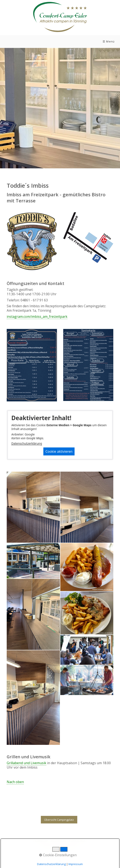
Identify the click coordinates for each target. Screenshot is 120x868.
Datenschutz (78, 841)
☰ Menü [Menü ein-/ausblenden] (109, 41)
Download (40, 841)
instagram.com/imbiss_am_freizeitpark (37, 317)
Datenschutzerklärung (27, 443)
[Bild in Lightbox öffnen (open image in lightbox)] (88, 238)
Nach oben (15, 782)
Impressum (58, 841)
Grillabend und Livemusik (26, 763)
